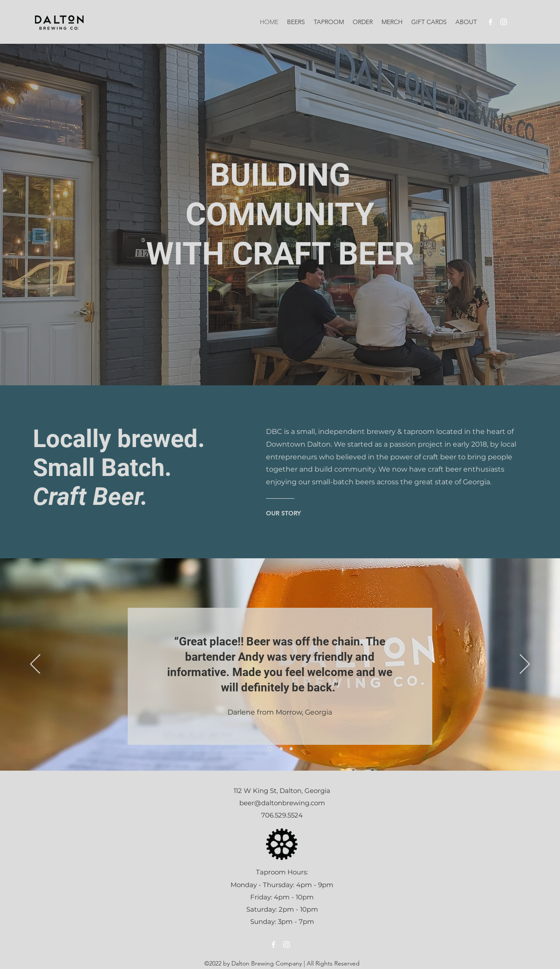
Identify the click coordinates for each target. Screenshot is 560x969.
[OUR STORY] (286, 513)
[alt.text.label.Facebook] (490, 22)
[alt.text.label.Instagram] (504, 22)
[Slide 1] (270, 749)
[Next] (525, 665)
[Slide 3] (291, 749)
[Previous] (35, 665)
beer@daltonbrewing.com (282, 803)
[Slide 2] (281, 749)
